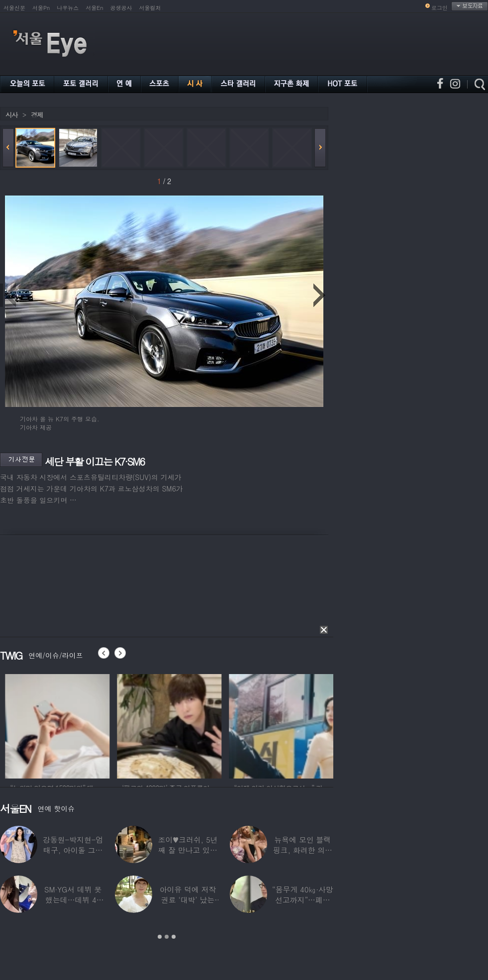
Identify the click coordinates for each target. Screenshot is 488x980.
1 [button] (160, 937)
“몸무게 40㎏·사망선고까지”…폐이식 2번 (303, 900)
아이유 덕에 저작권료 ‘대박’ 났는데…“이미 (188, 900)
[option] (83, 725)
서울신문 (14, 8)
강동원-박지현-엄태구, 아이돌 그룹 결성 (73, 850)
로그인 (439, 8)
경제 (37, 115)
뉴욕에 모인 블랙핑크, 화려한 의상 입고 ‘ (303, 850)
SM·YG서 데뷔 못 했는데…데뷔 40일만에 (73, 900)
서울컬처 (150, 8)
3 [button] (174, 937)
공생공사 (121, 8)
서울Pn (41, 8)
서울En (94, 8)
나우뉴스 (68, 8)
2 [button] (167, 937)
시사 (11, 115)
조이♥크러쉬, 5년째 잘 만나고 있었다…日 (188, 850)
